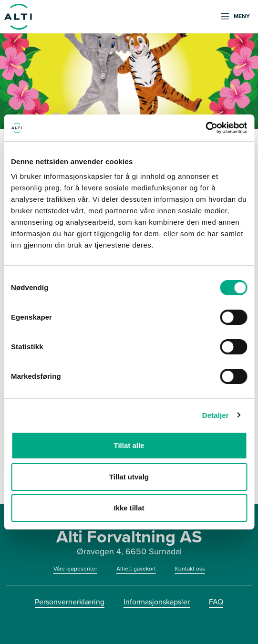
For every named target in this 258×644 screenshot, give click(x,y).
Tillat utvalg (129, 477)
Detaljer (216, 415)
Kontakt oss (190, 569)
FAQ (216, 602)
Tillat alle (129, 445)
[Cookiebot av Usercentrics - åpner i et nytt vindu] (205, 128)
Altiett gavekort (136, 569)
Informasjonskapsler (157, 602)
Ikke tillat (129, 508)
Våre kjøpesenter (75, 569)
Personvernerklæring (70, 602)
